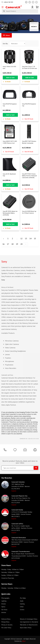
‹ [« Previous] (3, 239)
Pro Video (23, 598)
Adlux (24, 641)
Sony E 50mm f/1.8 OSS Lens (9, 67)
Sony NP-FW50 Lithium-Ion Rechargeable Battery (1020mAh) (10, 213)
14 (30, 239)
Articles (4, 612)
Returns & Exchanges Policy (29, 619)
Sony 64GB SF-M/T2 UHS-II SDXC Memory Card (10, 142)
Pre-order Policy (6, 628)
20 (21, 244)
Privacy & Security (7, 625)
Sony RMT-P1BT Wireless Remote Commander (29, 142)
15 (35, 239)
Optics (3, 607)
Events (22, 610)
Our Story (4, 610)
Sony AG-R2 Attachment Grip (9, 175)
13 (26, 239)
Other (22, 607)
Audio (22, 601)
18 (12, 244)
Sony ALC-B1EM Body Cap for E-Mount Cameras (29, 212)
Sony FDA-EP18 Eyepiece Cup (29, 105)
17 (8, 244)
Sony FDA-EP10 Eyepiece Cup (10, 105)
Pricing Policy (5, 622)
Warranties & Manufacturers (29, 625)
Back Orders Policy (26, 628)
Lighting (4, 601)
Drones (4, 604)
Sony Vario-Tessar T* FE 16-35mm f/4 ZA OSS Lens (30, 67)
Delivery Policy (6, 619)
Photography (5, 598)
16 (3, 244)
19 (17, 244)
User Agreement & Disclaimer (29, 622)
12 (21, 239)
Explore (14, 491)
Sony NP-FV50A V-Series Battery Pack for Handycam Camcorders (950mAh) (29, 176)
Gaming (22, 604)
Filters (7, 35)
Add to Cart (10, 78)
